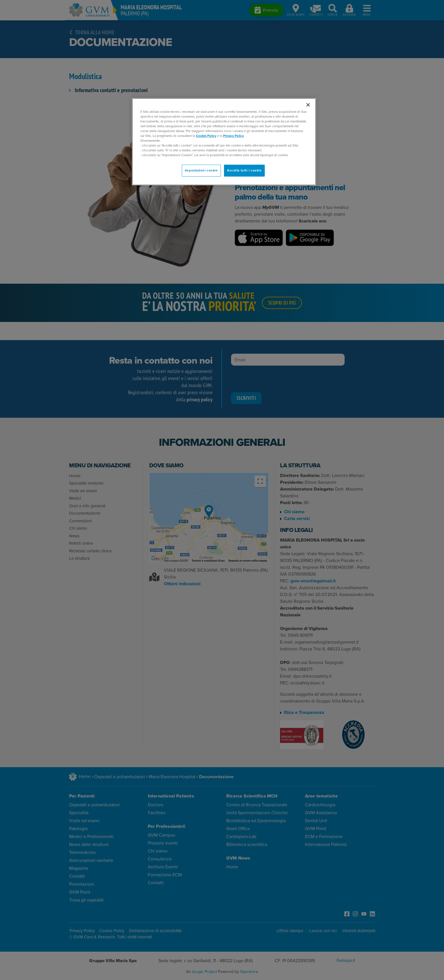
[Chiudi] (308, 105)
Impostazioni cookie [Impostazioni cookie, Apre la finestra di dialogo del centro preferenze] (201, 170)
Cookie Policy (206, 136)
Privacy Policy (233, 136)
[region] (224, 142)
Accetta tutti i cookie (244, 170)
